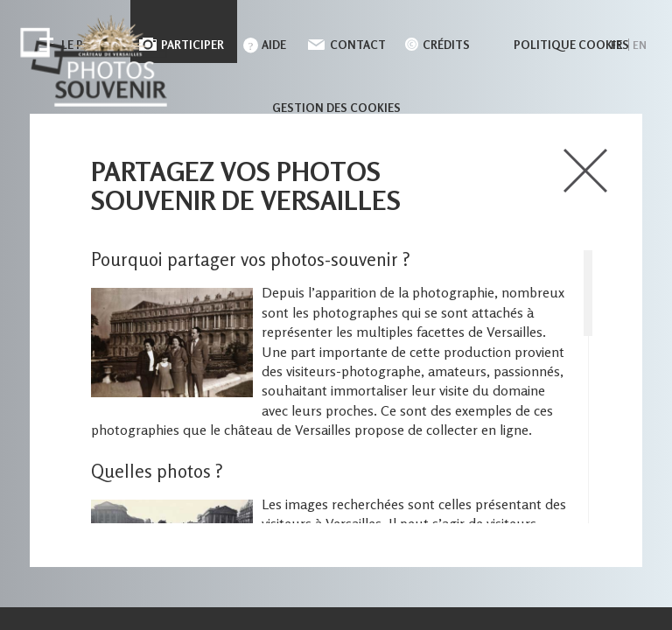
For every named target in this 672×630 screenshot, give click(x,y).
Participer (192, 45)
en (640, 45)
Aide (274, 45)
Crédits (446, 45)
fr (616, 45)
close (585, 171)
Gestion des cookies (336, 108)
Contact (358, 45)
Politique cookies (571, 45)
